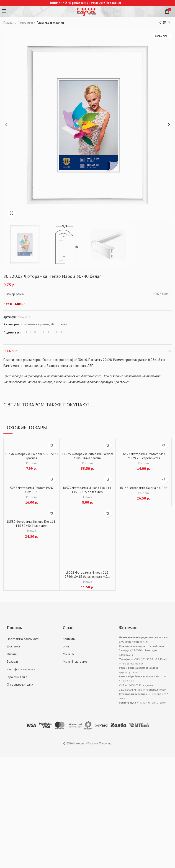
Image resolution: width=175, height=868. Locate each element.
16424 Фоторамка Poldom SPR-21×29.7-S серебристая (143, 456)
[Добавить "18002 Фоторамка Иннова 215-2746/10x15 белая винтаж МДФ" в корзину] (108, 514)
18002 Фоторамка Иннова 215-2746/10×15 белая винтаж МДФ (87, 575)
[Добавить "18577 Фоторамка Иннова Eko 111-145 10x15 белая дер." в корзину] (108, 479)
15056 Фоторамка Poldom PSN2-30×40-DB (32, 490)
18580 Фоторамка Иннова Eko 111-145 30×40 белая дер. (31, 524)
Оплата (12, 654)
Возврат (12, 662)
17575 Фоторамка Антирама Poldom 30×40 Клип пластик (87, 456)
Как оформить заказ (21, 669)
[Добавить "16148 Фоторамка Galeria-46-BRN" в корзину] (164, 479)
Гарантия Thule (17, 677)
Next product (169, 23)
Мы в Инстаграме (75, 662)
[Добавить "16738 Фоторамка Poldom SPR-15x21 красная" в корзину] (52, 446)
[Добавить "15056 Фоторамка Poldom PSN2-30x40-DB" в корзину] (52, 479)
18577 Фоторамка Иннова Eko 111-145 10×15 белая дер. (87, 490)
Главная (9, 23)
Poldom (31, 463)
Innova (87, 497)
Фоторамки (25, 23)
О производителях (20, 684)
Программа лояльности (23, 639)
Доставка (13, 646)
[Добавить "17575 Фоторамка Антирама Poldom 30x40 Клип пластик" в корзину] (108, 446)
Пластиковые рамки (50, 23)
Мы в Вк (68, 654)
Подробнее (114, 3)
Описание (11, 351)
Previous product (160, 23)
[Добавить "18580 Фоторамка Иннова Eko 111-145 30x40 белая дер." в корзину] (52, 514)
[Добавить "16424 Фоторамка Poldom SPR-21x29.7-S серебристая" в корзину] (164, 446)
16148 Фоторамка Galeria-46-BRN (143, 488)
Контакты (69, 639)
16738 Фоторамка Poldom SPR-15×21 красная (31, 456)
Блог (66, 646)
